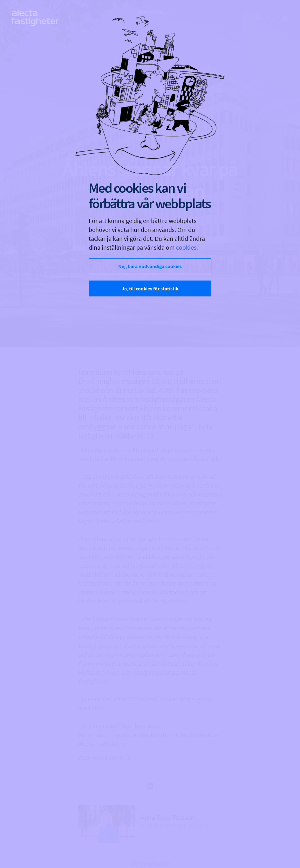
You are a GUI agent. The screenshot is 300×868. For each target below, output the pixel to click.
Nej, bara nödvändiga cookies (150, 266)
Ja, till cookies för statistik (150, 288)
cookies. (187, 247)
